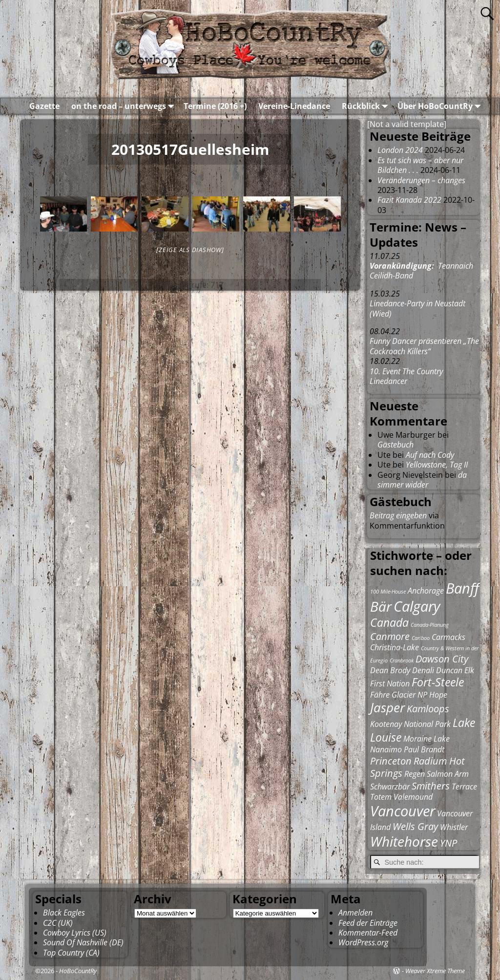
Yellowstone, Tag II (437, 465)
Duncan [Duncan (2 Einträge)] (449, 670)
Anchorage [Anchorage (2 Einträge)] (426, 591)
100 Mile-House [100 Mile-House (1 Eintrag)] (388, 592)
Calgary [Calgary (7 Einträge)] (417, 606)
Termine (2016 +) (215, 106)
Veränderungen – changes (421, 180)
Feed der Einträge (368, 923)
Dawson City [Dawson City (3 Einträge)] (442, 659)
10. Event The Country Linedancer (406, 376)
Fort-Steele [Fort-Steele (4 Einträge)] (438, 682)
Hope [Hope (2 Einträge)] (438, 695)
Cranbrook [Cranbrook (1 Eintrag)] (402, 660)
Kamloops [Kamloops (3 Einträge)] (428, 709)
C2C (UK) (58, 923)
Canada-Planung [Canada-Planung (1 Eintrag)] (430, 625)
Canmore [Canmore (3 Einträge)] (390, 636)
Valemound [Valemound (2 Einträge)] (413, 797)
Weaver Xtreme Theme (435, 971)
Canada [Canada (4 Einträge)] (389, 622)
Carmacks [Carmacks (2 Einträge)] (448, 637)
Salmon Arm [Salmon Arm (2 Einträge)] (448, 774)
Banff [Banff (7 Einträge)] (462, 588)
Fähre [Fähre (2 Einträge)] (380, 695)
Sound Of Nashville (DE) (83, 942)
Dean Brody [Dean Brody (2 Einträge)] (390, 670)
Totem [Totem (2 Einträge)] (381, 797)
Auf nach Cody (430, 455)
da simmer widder (422, 480)
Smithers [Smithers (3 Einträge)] (431, 786)
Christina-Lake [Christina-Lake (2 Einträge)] (395, 647)
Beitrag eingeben (398, 515)
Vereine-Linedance (294, 106)
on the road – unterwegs (125, 106)
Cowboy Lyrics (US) (75, 933)
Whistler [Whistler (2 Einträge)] (454, 827)
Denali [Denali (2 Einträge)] (423, 670)
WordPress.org (363, 942)
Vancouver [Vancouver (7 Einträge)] (403, 811)
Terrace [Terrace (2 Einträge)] (464, 787)
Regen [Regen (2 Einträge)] (415, 774)
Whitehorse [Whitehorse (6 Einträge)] (404, 841)
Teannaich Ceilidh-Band (421, 271)
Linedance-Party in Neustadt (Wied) (417, 308)
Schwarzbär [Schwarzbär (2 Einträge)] (390, 787)
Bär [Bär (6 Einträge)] (381, 606)
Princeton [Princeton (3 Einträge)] (391, 761)
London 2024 (400, 150)
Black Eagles (64, 913)
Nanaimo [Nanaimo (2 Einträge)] (386, 749)
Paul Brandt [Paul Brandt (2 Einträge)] (424, 749)
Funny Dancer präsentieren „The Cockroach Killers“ (424, 346)
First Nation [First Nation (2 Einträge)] (390, 683)
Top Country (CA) (71, 953)
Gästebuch (396, 445)
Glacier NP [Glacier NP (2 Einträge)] (409, 695)
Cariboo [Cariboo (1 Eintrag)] (421, 638)
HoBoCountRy (78, 971)
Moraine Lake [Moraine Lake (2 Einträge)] (427, 739)
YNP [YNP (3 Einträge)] (448, 843)
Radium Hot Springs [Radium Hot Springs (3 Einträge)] (417, 767)
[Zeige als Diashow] (190, 250)
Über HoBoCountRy (441, 106)
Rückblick (367, 106)
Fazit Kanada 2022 (409, 200)
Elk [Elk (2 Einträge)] (469, 670)
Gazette (44, 106)
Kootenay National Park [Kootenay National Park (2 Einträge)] (410, 724)
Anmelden (355, 913)
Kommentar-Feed (368, 933)
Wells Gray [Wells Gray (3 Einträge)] (415, 826)
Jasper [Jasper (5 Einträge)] (387, 708)
